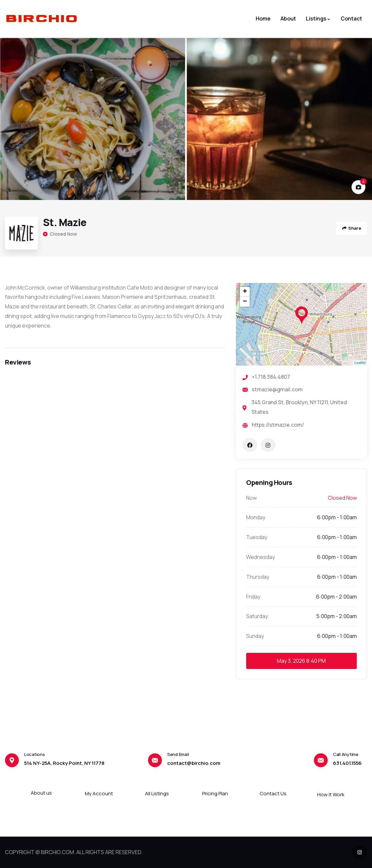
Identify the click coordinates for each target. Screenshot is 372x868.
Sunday (255, 636)
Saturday (257, 616)
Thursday (258, 577)
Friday (253, 597)
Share (352, 228)
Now (251, 498)
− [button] (245, 302)
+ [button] (245, 292)
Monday (256, 517)
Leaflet (360, 363)
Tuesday (257, 537)
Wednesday (260, 557)
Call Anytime (346, 754)
